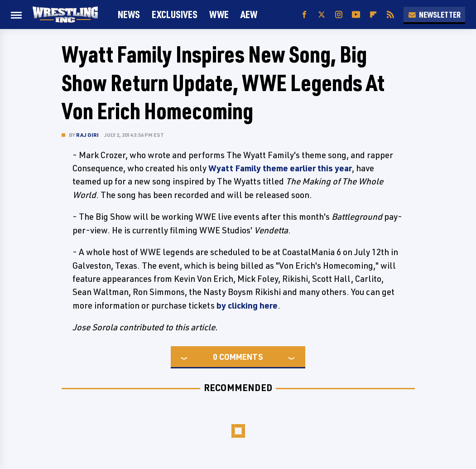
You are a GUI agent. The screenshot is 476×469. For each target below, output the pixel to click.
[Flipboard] (373, 15)
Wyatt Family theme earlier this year (280, 168)
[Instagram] (339, 15)
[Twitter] (322, 15)
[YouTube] (356, 15)
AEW (249, 14)
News (129, 14)
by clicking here (247, 305)
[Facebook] (304, 15)
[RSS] (390, 15)
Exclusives (175, 14)
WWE (219, 14)
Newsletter (434, 15)
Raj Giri (88, 135)
